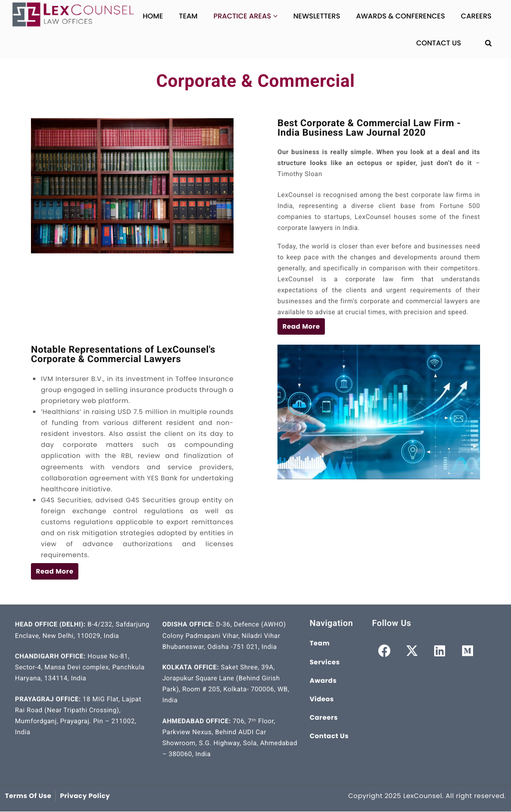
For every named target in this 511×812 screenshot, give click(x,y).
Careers (476, 16)
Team (188, 16)
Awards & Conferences (401, 16)
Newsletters (317, 16)
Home (153, 16)
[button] (301, 326)
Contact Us (439, 43)
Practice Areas (246, 16)
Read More (301, 326)
